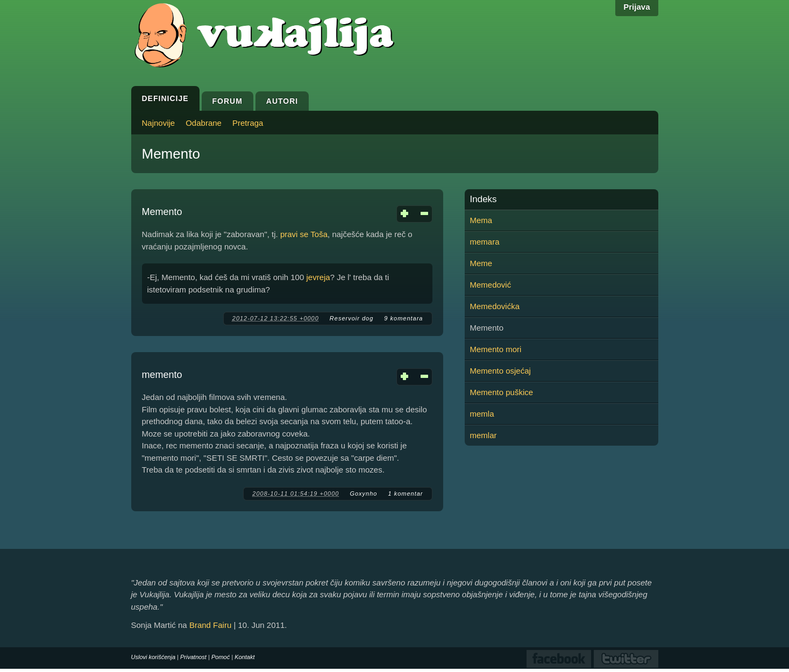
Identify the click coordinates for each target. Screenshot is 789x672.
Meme (481, 263)
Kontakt (244, 657)
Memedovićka (495, 306)
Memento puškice (502, 392)
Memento (162, 212)
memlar (484, 435)
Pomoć (221, 657)
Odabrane (204, 123)
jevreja (318, 277)
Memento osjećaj (500, 371)
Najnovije (159, 123)
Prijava (637, 7)
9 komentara (403, 318)
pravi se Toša (304, 234)
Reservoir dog (351, 318)
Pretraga (248, 123)
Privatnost (193, 657)
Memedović (491, 285)
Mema (481, 220)
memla (482, 414)
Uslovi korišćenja (154, 657)
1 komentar (405, 494)
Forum (228, 101)
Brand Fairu (210, 625)
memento (162, 375)
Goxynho (363, 494)
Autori (282, 101)
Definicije (165, 98)
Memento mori (496, 349)
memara (485, 242)
